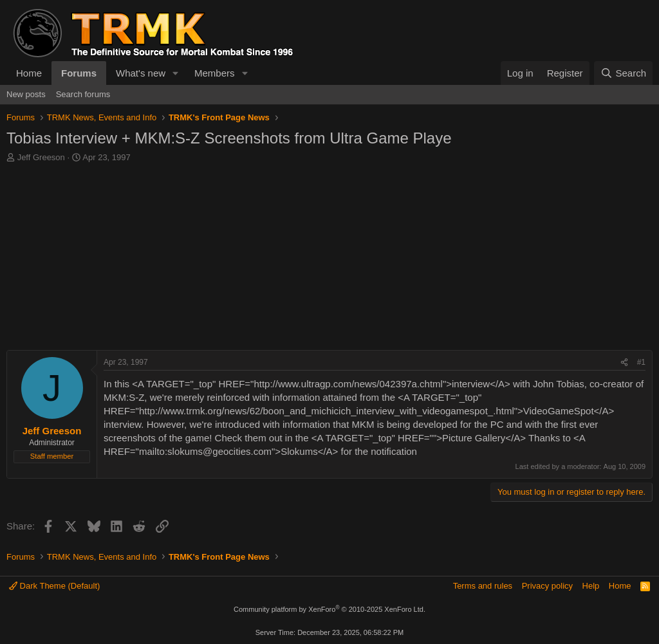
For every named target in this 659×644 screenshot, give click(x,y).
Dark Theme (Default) (54, 586)
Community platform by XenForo (329, 609)
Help (591, 586)
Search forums (83, 94)
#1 (641, 362)
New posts (26, 94)
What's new (141, 73)
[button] (176, 73)
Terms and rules (483, 586)
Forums (79, 73)
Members (215, 73)
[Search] (623, 73)
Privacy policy (547, 586)
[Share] (624, 363)
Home (29, 73)
